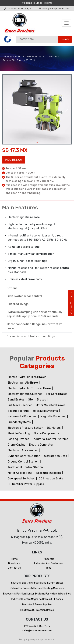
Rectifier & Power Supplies (37, 605)
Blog (49, 568)
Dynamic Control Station (24, 456)
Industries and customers (49, 563)
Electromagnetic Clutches (25, 394)
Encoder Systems (20, 422)
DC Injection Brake (51, 478)
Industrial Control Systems (51, 439)
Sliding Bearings (19, 411)
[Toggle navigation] (66, 23)
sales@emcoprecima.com (54, 9)
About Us (49, 559)
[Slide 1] (37, 142)
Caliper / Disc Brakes (13, 60)
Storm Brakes (37, 400)
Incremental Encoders (22, 416)
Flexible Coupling (19, 433)
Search (65, 39)
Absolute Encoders (49, 473)
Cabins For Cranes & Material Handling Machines (37, 588)
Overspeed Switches (22, 478)
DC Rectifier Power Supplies (26, 484)
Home (6, 56)
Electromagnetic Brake (23, 383)
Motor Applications (20, 473)
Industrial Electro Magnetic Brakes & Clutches (37, 599)
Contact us (14, 568)
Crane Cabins (17, 445)
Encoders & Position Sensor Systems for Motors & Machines (37, 594)
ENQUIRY (71, 303)
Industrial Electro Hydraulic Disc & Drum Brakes (34, 56)
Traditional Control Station (26, 467)
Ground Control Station (23, 462)
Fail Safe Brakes (57, 394)
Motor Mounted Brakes (51, 405)
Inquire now (14, 160)
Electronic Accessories (23, 450)
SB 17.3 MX (30, 60)
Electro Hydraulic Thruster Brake (30, 388)
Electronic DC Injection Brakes (37, 610)
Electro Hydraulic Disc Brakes (27, 377)
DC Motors (54, 428)
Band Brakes (16, 400)
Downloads (14, 563)
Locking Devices (19, 439)
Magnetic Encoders (53, 416)
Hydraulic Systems (46, 411)
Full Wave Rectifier (20, 405)
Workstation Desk (56, 456)
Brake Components (47, 433)
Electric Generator (41, 445)
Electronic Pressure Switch (26, 428)
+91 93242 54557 (14, 9)
